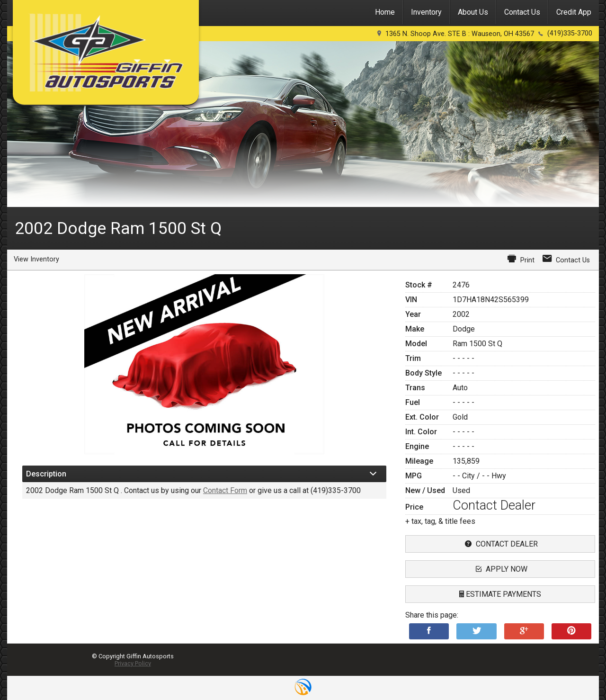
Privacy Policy (133, 663)
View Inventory (36, 259)
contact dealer (500, 544)
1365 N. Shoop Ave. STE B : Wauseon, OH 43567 (460, 34)
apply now (500, 569)
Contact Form (225, 490)
